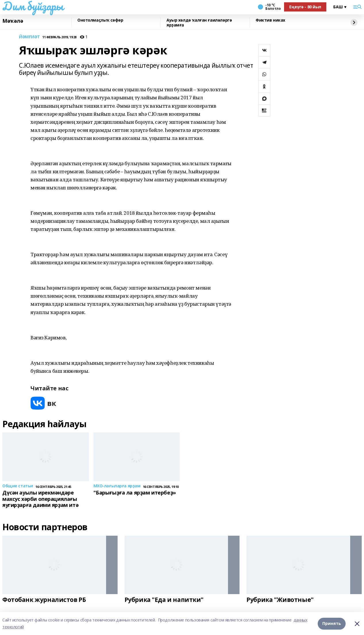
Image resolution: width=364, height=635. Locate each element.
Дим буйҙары (33, 6)
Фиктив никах (270, 20)
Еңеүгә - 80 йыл (305, 7)
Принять (332, 623)
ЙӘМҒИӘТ (29, 37)
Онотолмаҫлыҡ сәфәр (100, 20)
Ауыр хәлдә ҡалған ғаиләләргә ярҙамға (199, 23)
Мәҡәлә (13, 21)
